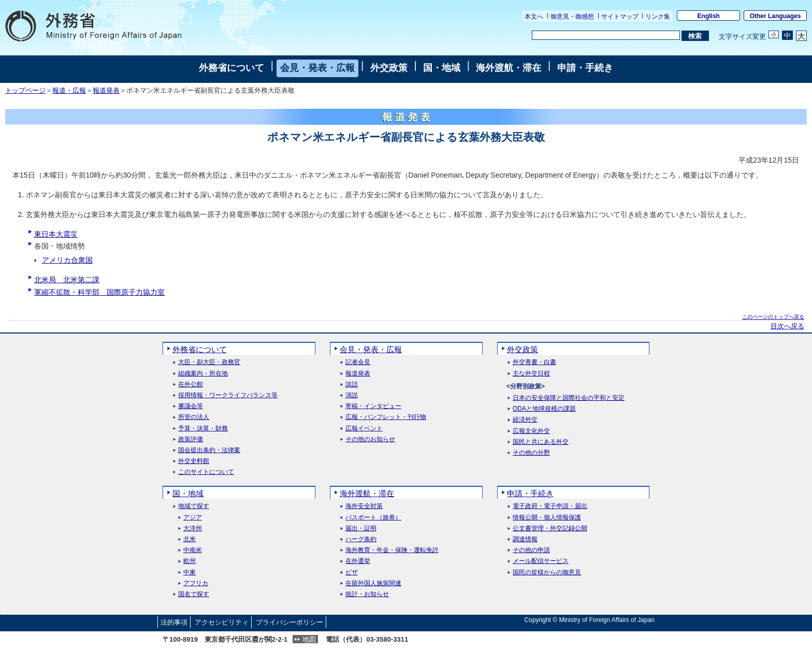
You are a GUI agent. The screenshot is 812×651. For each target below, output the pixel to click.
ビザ (352, 573)
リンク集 (658, 17)
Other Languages (775, 16)
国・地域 (442, 68)
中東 (190, 573)
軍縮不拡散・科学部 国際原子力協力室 (99, 292)
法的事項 (174, 622)
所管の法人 (194, 417)
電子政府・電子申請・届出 (550, 506)
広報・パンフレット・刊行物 (386, 417)
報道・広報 (69, 91)
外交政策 (389, 68)
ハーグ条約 (361, 539)
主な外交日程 (531, 374)
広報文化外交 (531, 431)
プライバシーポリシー (289, 622)
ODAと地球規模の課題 (544, 409)
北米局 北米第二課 (67, 280)
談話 (352, 385)
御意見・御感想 (572, 17)
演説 (352, 395)
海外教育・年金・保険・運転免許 (392, 550)
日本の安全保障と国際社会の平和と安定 (569, 398)
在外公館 (191, 385)
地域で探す (194, 506)
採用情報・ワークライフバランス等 (228, 395)
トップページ (25, 91)
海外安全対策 (364, 506)
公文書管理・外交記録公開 (550, 529)
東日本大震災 (56, 234)
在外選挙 (358, 561)
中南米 (193, 550)
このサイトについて (206, 472)
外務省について (231, 68)
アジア (193, 518)
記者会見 (358, 362)
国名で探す (194, 594)
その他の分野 (531, 453)
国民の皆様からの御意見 (547, 573)
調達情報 (525, 539)
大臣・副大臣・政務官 (209, 362)
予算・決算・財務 (203, 429)
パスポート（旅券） (373, 518)
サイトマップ (620, 17)
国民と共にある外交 (541, 442)
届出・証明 (361, 529)
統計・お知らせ (367, 594)
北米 (190, 539)
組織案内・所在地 (203, 374)
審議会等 (191, 406)
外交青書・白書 (534, 362)
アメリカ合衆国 (67, 260)
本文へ (534, 17)
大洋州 (193, 529)
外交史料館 (194, 461)
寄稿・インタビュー (373, 406)
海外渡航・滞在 (509, 68)
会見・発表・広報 (317, 68)
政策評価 (191, 439)
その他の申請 (531, 550)
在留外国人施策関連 (373, 583)
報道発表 (106, 91)
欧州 (190, 561)
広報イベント (364, 429)
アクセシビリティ (222, 622)
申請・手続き (585, 68)
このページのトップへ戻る (773, 317)
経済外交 (525, 420)
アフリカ (196, 583)
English (709, 16)
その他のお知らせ (370, 439)
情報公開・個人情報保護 (547, 518)
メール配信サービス (541, 561)
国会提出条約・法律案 (209, 450)
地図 (309, 639)
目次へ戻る (787, 326)
